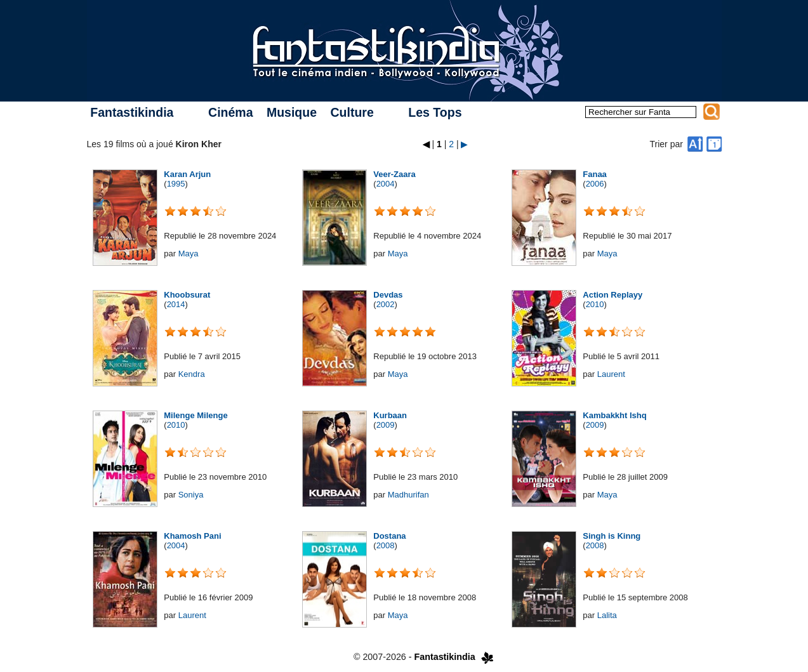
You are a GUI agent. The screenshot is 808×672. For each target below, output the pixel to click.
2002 (386, 304)
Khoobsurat (187, 295)
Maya (189, 254)
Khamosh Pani (192, 536)
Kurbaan (390, 415)
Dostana (389, 536)
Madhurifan (408, 495)
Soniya (191, 495)
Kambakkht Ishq (614, 415)
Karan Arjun (187, 174)
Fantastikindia (132, 112)
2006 (595, 184)
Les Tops (435, 112)
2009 (386, 425)
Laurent (611, 374)
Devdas (388, 295)
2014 (176, 304)
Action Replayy (613, 295)
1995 (176, 184)
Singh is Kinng (612, 536)
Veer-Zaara (394, 174)
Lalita (607, 615)
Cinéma (230, 112)
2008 (386, 545)
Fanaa (595, 174)
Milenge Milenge (195, 415)
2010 (595, 304)
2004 (386, 184)
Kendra (192, 374)
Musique (292, 112)
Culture (352, 112)
